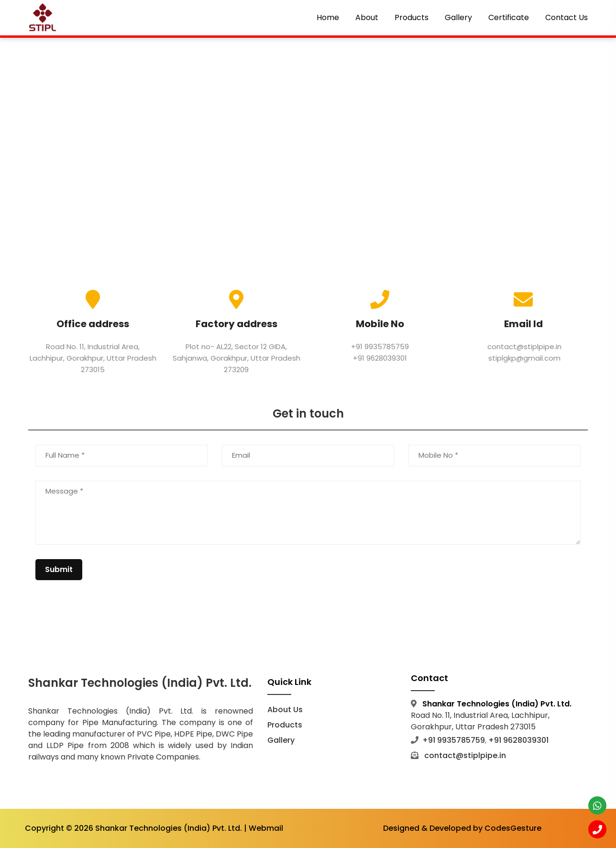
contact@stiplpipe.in (523, 347)
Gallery (458, 17)
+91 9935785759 (380, 347)
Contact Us (566, 17)
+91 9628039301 (380, 358)
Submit (59, 569)
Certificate (509, 17)
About (367, 17)
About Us (285, 710)
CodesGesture (513, 828)
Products (412, 17)
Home (328, 17)
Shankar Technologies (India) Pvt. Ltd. (169, 828)
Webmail (266, 828)
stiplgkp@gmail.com (523, 358)
